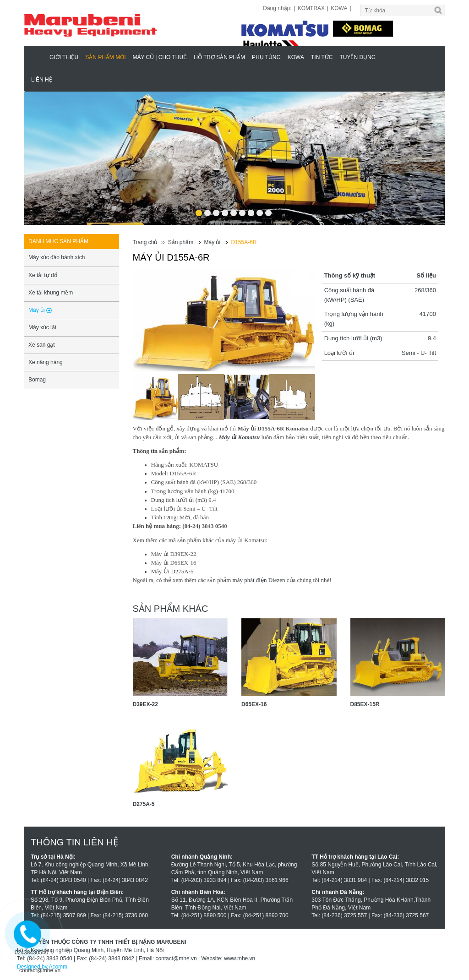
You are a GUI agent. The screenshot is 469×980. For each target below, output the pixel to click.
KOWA (339, 8)
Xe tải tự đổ (43, 275)
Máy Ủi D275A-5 (172, 571)
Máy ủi (212, 242)
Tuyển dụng (357, 57)
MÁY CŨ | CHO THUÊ (160, 57)
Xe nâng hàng (46, 362)
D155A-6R (244, 242)
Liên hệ (42, 80)
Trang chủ (145, 242)
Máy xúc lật (42, 327)
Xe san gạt (42, 345)
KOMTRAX (311, 8)
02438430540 (31, 953)
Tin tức (322, 57)
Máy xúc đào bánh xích (57, 257)
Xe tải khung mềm (51, 293)
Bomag (37, 380)
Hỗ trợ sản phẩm (219, 57)
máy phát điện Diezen (258, 580)
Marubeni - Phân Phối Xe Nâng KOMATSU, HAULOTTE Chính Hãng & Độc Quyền (38, 57)
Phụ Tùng (266, 57)
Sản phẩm (181, 242)
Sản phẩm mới (105, 57)
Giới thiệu (64, 57)
